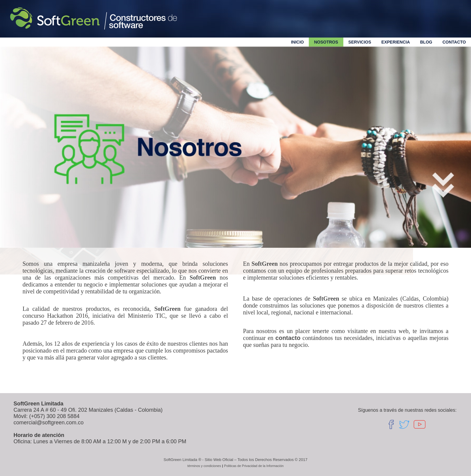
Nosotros (326, 42)
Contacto (454, 42)
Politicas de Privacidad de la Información (254, 466)
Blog (426, 42)
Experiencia (396, 42)
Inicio (298, 42)
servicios (360, 42)
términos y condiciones (204, 466)
